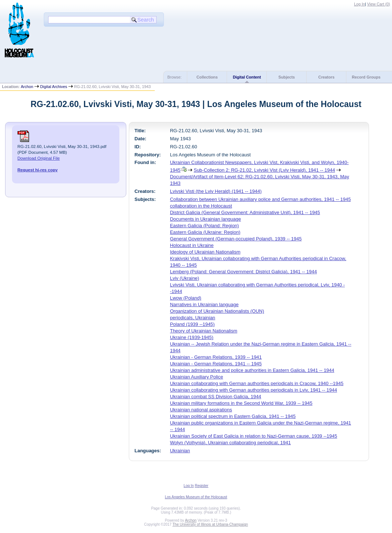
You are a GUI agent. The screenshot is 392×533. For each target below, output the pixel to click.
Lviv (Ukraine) (185, 278)
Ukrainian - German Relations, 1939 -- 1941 (216, 357)
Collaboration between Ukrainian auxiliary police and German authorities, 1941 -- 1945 (260, 199)
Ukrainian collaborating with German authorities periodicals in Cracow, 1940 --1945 (257, 383)
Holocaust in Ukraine (192, 245)
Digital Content (247, 77)
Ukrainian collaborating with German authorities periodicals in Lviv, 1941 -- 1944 (254, 390)
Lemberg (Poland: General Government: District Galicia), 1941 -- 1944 (243, 272)
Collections (207, 77)
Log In (360, 4)
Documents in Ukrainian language (205, 219)
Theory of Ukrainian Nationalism (204, 331)
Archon (27, 87)
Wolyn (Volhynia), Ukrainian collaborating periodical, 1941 (230, 443)
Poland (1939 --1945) (192, 324)
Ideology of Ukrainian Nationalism (205, 252)
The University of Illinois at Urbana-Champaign (210, 524)
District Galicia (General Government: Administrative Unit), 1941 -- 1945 (245, 212)
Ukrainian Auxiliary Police (197, 377)
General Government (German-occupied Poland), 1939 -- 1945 (236, 239)
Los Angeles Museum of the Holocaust (196, 497)
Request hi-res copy (38, 170)
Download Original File (39, 158)
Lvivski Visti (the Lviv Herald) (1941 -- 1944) (216, 191)
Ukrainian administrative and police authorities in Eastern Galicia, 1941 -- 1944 (252, 370)
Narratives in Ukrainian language (204, 304)
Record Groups (366, 77)
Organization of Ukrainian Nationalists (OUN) (217, 311)
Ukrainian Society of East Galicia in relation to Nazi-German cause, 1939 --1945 (254, 436)
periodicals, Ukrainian (193, 318)
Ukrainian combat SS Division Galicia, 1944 (216, 397)
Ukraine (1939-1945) (192, 337)
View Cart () (379, 4)
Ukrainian (180, 451)
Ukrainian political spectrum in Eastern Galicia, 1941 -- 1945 (233, 416)
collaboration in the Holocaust (201, 206)
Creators (326, 77)
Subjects (287, 77)
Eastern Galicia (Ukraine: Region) (205, 232)
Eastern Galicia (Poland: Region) (205, 226)
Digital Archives (54, 87)
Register (202, 486)
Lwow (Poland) (186, 298)
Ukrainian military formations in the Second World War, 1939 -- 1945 (241, 403)
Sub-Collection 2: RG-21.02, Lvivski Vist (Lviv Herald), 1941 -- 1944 (264, 170)
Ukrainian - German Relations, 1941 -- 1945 (216, 364)
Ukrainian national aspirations (201, 410)
